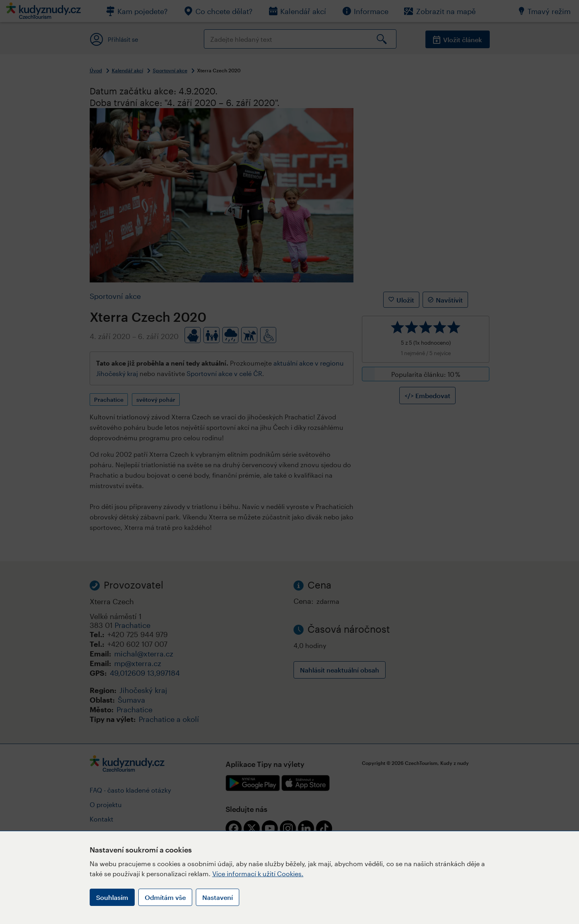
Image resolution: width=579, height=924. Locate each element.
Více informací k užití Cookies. (258, 874)
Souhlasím (112, 897)
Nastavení (218, 897)
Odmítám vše (165, 897)
